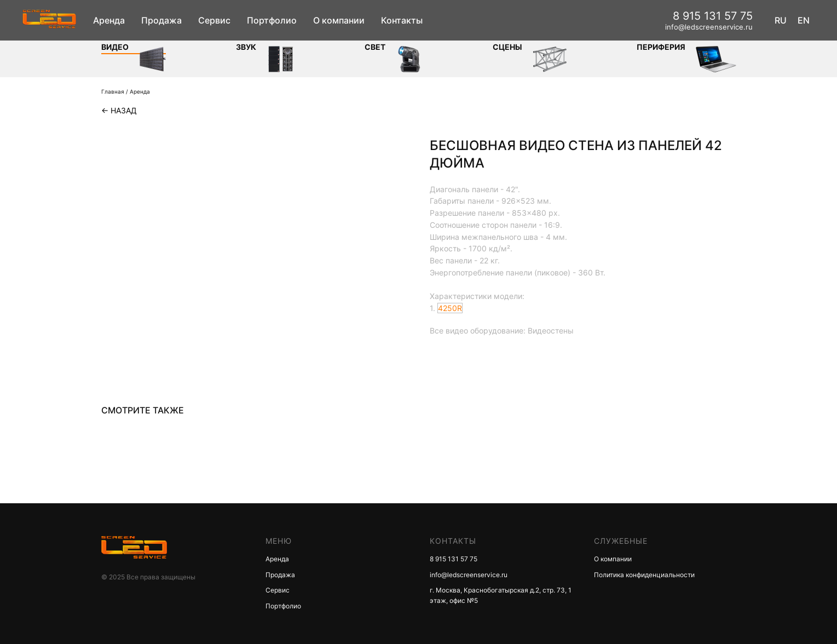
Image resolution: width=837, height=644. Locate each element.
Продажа (161, 20)
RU (781, 20)
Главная (113, 91)
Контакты (402, 20)
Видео (115, 47)
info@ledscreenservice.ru (709, 27)
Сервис (214, 20)
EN (804, 20)
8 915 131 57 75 (713, 16)
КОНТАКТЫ (453, 541)
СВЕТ (375, 47)
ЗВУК (246, 47)
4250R (450, 308)
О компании (339, 20)
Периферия (661, 47)
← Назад (119, 110)
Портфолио (272, 20)
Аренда (109, 20)
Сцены (507, 47)
